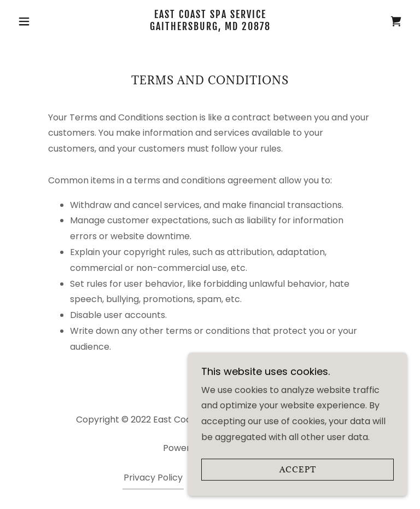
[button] (43, 21)
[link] (210, 27)
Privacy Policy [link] (153, 478)
